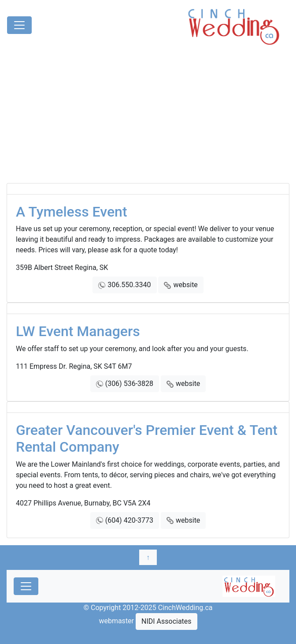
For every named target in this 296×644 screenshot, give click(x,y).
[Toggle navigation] (19, 25)
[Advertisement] (148, 117)
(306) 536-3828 (129, 384)
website (185, 285)
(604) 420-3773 (129, 520)
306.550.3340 (129, 285)
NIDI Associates (166, 621)
